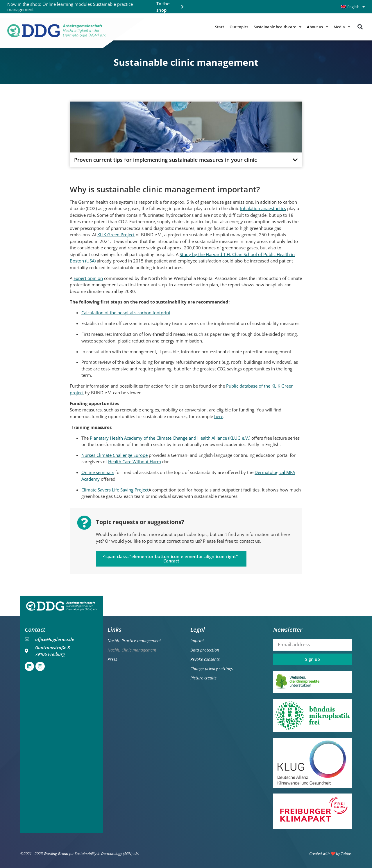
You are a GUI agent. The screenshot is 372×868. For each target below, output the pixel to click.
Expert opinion (88, 278)
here (219, 416)
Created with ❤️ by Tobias (330, 854)
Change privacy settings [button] (212, 669)
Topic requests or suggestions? (140, 522)
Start (220, 27)
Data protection (205, 650)
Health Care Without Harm (135, 462)
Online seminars (98, 473)
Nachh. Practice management (134, 641)
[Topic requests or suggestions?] (84, 523)
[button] (360, 27)
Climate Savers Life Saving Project (115, 490)
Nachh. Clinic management (132, 650)
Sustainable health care (278, 27)
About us (318, 27)
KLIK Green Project (116, 235)
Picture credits (203, 678)
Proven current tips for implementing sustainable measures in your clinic (166, 160)
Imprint (197, 641)
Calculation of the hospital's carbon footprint (126, 313)
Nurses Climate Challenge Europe (115, 455)
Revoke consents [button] (205, 659)
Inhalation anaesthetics (263, 208)
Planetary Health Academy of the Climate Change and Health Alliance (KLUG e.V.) (170, 438)
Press (112, 659)
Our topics (239, 27)
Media (342, 27)
